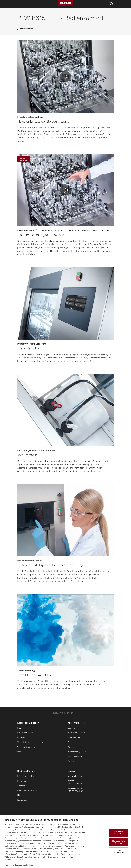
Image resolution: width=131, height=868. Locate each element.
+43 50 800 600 (75, 784)
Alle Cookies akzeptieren (119, 833)
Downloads (22, 752)
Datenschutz (20, 865)
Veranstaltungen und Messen (30, 742)
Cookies (29, 865)
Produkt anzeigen (26, 29)
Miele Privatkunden (26, 776)
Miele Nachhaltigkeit (76, 733)
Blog (19, 728)
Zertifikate (72, 761)
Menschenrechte (75, 756)
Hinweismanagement (77, 752)
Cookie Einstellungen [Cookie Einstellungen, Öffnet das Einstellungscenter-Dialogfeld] (119, 851)
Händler (21, 795)
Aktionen (21, 737)
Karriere (71, 747)
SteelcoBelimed (24, 786)
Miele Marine (23, 781)
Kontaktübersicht (75, 776)
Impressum (9, 865)
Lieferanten (22, 800)
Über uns (72, 728)
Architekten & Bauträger (28, 790)
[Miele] (66, 3)
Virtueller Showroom (26, 747)
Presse (71, 742)
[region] (65, 842)
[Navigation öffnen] (19, 4)
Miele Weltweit (74, 737)
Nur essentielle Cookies (119, 842)
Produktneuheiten (25, 733)
